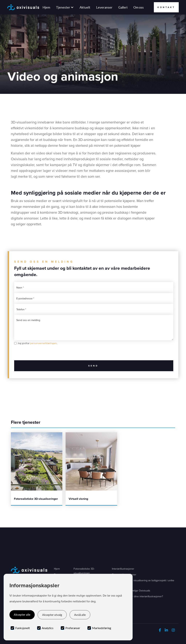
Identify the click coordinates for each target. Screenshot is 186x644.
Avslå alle (80, 615)
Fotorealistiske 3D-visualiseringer (84, 571)
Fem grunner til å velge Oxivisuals (131, 591)
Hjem (46, 7)
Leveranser (104, 7)
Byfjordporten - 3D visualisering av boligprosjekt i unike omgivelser (143, 583)
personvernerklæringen (43, 343)
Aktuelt (85, 7)
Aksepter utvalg (52, 615)
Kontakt (166, 7)
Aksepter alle (22, 614)
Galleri (123, 7)
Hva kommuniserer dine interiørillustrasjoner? (137, 596)
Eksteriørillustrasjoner (124, 575)
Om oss (139, 7)
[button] (65, 7)
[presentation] (42, 353)
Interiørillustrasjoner (123, 569)
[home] (23, 7)
